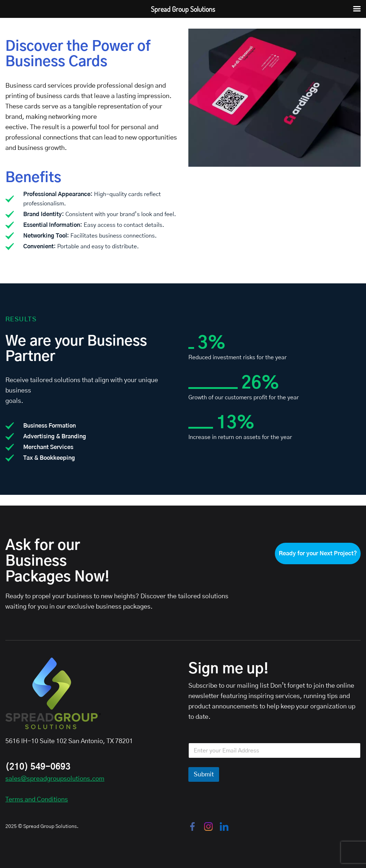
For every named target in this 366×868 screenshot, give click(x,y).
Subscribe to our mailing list (229, 686)
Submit (204, 774)
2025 (11, 826)
